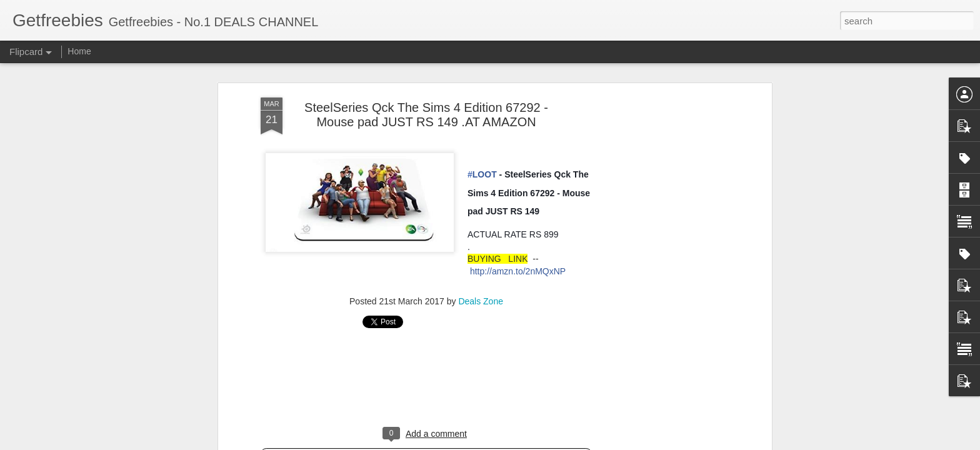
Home (79, 51)
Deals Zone (481, 301)
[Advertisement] (426, 382)
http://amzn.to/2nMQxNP (518, 271)
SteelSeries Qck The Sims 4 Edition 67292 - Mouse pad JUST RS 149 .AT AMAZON (426, 115)
